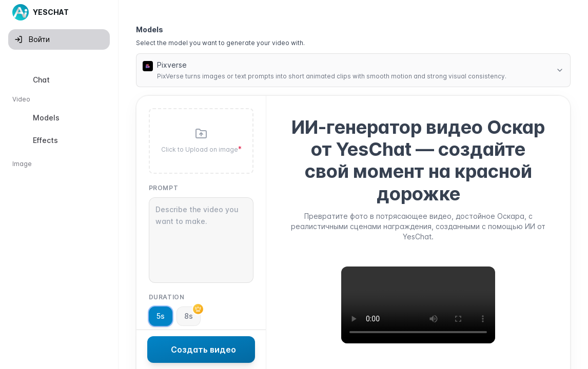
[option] (59, 80)
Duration (167, 297)
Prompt (164, 188)
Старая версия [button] (43, 361)
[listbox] (59, 199)
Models (150, 29)
